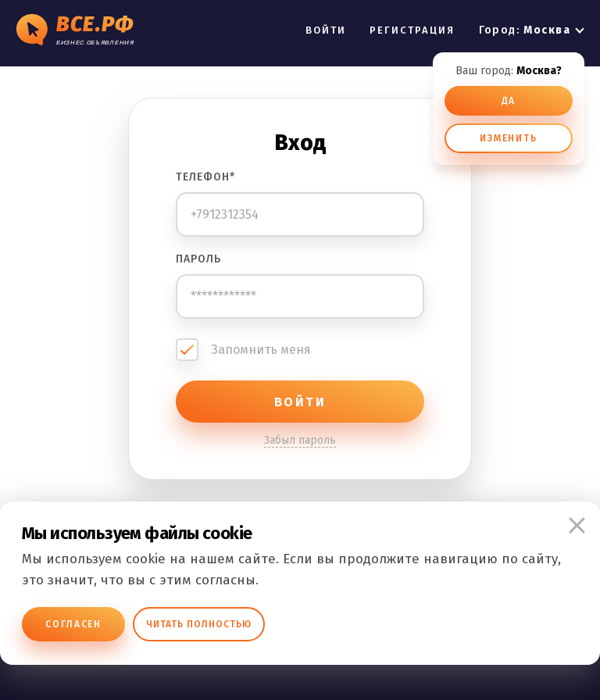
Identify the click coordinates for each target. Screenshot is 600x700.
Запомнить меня (261, 350)
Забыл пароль (300, 440)
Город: (525, 30)
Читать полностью (199, 624)
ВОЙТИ (326, 30)
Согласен (73, 624)
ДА (509, 101)
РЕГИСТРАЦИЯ (412, 30)
